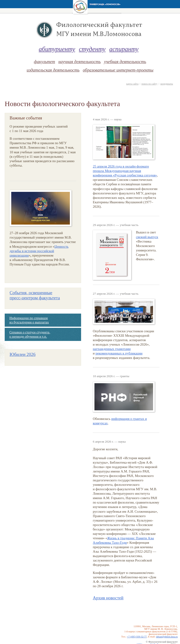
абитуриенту (57, 49)
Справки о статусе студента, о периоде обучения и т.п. (30, 334)
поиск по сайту (149, 84)
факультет (44, 62)
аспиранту (124, 49)
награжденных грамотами (112, 349)
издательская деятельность (53, 70)
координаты (167, 84)
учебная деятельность (125, 62)
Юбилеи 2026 (22, 354)
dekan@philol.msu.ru (167, 637)
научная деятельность (80, 62)
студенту (92, 49)
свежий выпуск (147, 237)
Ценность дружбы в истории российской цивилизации (39, 251)
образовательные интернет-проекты (118, 70)
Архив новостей (108, 598)
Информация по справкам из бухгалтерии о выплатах (29, 320)
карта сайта (132, 84)
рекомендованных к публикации (119, 353)
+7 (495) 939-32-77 (137, 637)
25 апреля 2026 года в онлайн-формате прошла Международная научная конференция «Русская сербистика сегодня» (125, 171)
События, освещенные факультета (35, 295)
